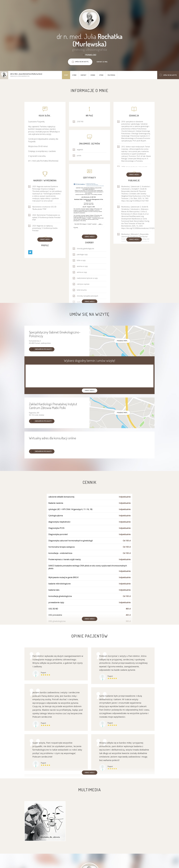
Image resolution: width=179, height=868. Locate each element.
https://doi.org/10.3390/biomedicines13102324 (139, 228)
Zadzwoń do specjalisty (42, 349)
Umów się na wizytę (168, 75)
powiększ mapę (122, 341)
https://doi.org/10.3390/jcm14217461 (135, 201)
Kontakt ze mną (102, 62)
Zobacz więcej (134, 174)
